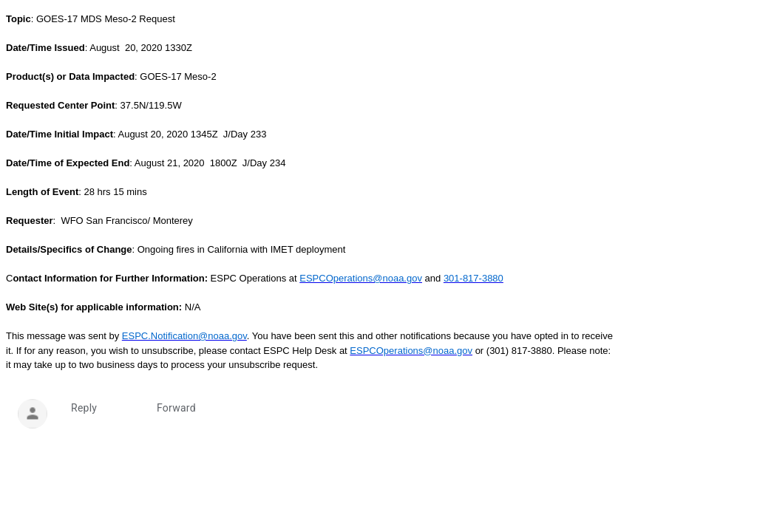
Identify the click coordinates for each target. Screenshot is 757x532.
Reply (84, 408)
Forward (176, 408)
